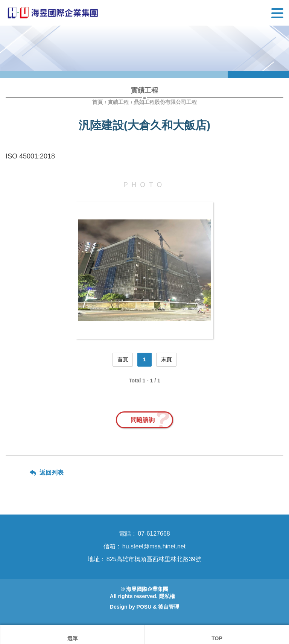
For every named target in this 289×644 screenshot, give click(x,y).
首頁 (98, 102)
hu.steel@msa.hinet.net (154, 546)
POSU (144, 607)
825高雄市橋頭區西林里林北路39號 (154, 559)
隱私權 (167, 596)
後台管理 (169, 607)
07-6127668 (154, 534)
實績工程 (118, 102)
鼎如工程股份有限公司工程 (165, 102)
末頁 (166, 359)
